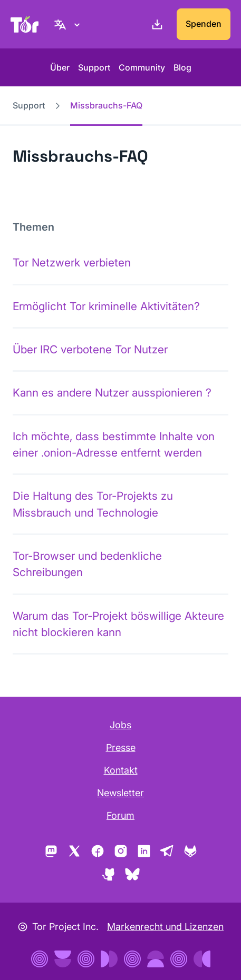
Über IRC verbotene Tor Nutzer (90, 349)
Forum (120, 815)
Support (94, 67)
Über (60, 67)
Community (142, 67)
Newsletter (120, 793)
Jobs (120, 725)
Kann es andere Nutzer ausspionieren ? (112, 393)
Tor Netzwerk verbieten (72, 263)
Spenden (204, 24)
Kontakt (121, 770)
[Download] (155, 24)
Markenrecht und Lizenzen (165, 927)
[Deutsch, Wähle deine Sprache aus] (69, 24)
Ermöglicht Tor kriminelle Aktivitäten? (106, 306)
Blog (182, 67)
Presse (121, 748)
